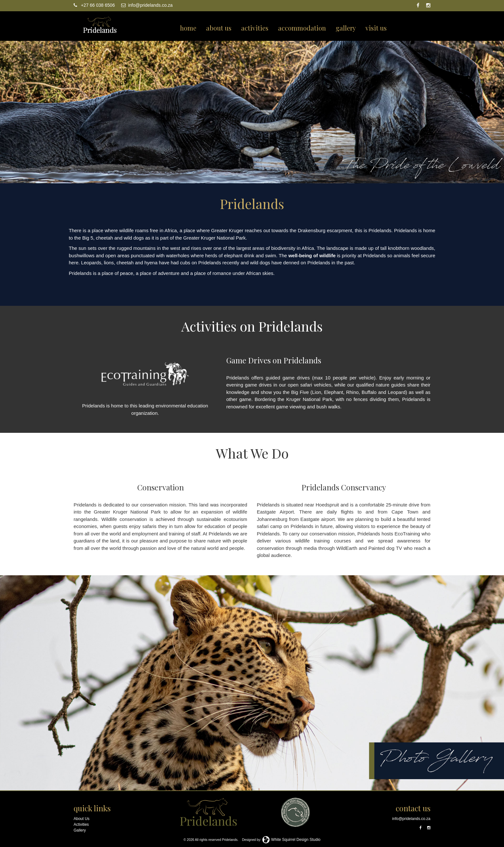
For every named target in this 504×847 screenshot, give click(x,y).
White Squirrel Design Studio (291, 840)
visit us (376, 28)
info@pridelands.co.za (147, 5)
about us (219, 28)
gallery (346, 28)
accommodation (302, 28)
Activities (81, 824)
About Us (81, 819)
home (188, 28)
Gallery (80, 830)
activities (255, 28)
